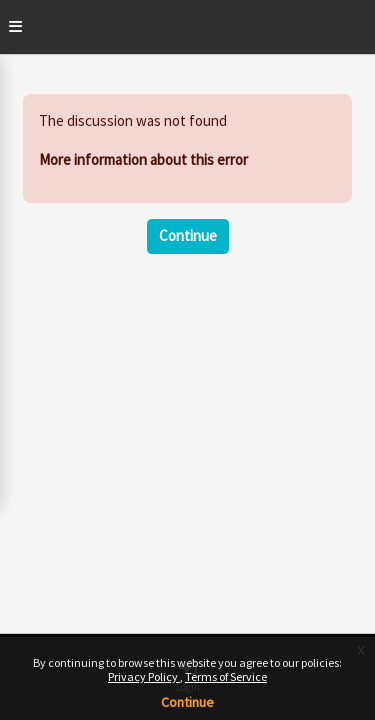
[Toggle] (15, 27)
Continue (187, 702)
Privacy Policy (144, 676)
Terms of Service (226, 676)
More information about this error (143, 159)
